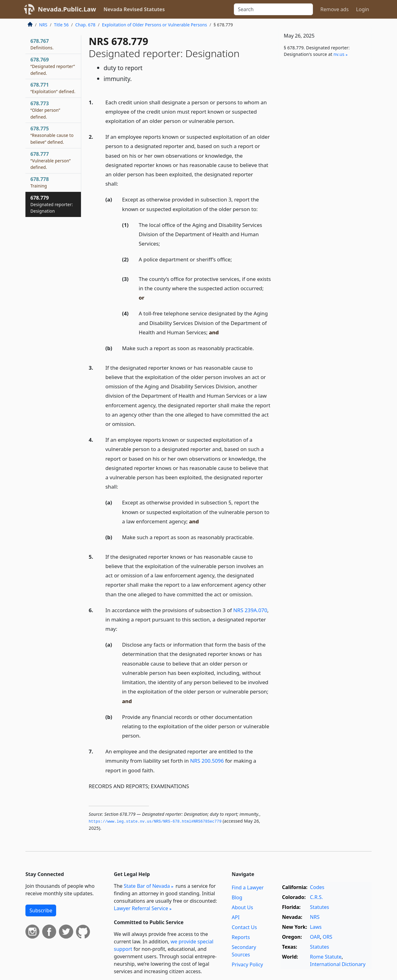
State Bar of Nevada (147, 886)
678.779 (52, 204)
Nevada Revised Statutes (134, 9)
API (236, 917)
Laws (316, 927)
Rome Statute (326, 957)
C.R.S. (316, 897)
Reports (241, 937)
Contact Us (244, 927)
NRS (43, 25)
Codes (317, 887)
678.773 (45, 110)
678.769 (53, 66)
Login (363, 9)
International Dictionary (338, 964)
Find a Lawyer (248, 887)
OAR (315, 937)
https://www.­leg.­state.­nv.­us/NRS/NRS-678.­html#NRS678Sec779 (155, 822)
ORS (327, 937)
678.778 (40, 182)
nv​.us (339, 54)
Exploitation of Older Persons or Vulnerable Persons (155, 25)
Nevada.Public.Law (67, 9)
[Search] (273, 9)
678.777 (51, 160)
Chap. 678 (85, 25)
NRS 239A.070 (250, 610)
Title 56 (61, 25)
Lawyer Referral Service (141, 908)
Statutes (319, 907)
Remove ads (335, 9)
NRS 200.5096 (207, 761)
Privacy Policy (247, 964)
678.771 (53, 88)
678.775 (52, 135)
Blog (237, 897)
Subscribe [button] (41, 910)
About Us (242, 907)
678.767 (42, 44)
